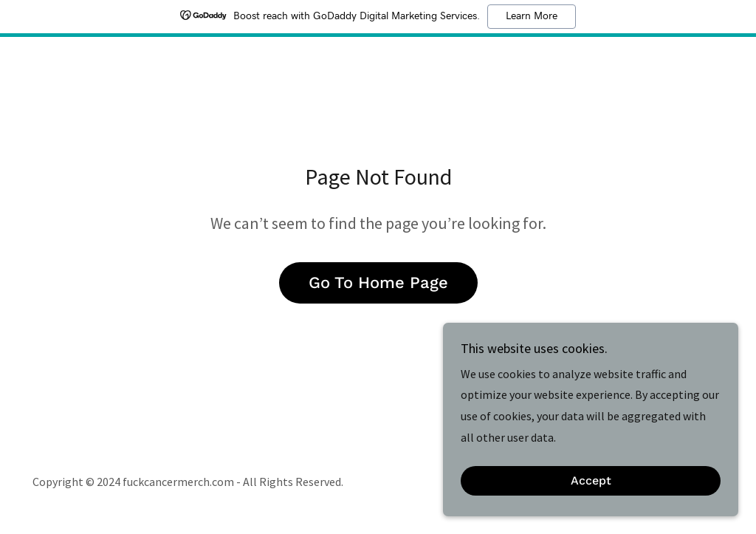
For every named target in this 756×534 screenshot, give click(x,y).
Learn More (532, 16)
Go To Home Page (378, 283)
